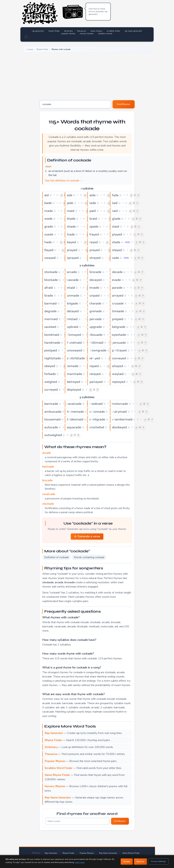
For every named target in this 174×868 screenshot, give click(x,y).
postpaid (51, 350)
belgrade (119, 327)
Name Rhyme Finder (131, 853)
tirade (49, 296)
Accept (127, 862)
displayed (74, 390)
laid (115, 203)
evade (116, 280)
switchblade (76, 358)
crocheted (97, 427)
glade (116, 219)
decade (117, 272)
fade (115, 195)
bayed (71, 242)
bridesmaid (75, 419)
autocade (51, 427)
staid (116, 226)
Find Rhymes (124, 104)
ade (70, 195)
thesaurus (82, 31)
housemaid (52, 419)
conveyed (119, 358)
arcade (72, 272)
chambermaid (122, 419)
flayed (49, 250)
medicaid (96, 404)
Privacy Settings (158, 861)
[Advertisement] (87, 74)
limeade (118, 311)
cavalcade (74, 404)
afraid (49, 288)
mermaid (51, 319)
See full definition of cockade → (64, 181)
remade (73, 366)
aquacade (74, 427)
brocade (95, 272)
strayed (95, 258)
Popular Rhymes (87, 853)
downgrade (98, 350)
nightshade (53, 358)
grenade (96, 311)
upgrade (96, 327)
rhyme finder (54, 31)
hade (48, 242)
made (49, 211)
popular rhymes (68, 34)
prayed (72, 250)
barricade (51, 404)
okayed (95, 358)
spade (94, 226)
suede (49, 234)
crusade (118, 303)
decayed (96, 280)
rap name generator (133, 31)
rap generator (38, 31)
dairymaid (119, 412)
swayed (50, 258)
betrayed (73, 382)
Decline (140, 862)
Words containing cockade (89, 557)
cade (115, 258)
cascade (73, 280)
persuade (119, 343)
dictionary (69, 31)
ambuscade (53, 412)
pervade (95, 319)
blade (71, 219)
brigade (72, 303)
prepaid (118, 319)
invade (94, 288)
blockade (51, 280)
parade (117, 288)
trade (71, 234)
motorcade (120, 404)
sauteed (50, 327)
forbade (50, 374)
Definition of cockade (56, 557)
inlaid (71, 288)
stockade (51, 272)
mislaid (72, 319)
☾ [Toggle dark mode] (26, 37)
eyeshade (119, 335)
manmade (74, 374)
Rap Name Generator (108, 853)
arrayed (118, 296)
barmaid (50, 303)
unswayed (74, 350)
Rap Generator (51, 853)
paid (93, 211)
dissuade (96, 335)
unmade (73, 296)
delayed (73, 311)
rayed (94, 242)
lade (93, 203)
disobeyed (119, 427)
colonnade (97, 412)
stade (116, 242)
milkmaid (96, 343)
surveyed (51, 390)
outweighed (53, 435)
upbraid (73, 327)
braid (93, 219)
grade (49, 226)
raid (115, 211)
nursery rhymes (87, 34)
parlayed (96, 382)
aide (93, 195)
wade (48, 219)
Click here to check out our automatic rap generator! (98, 12)
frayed (94, 234)
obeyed (50, 366)
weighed (51, 382)
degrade (50, 311)
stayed (117, 250)
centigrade (97, 419)
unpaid (94, 296)
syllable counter (105, 34)
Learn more (80, 862)
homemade (75, 412)
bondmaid (52, 335)
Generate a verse (87, 536)
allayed (118, 366)
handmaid (74, 343)
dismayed (74, 335)
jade (70, 203)
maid (71, 211)
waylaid (118, 374)
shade (71, 226)
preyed (95, 250)
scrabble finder (114, 31)
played (117, 234)
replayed (119, 382)
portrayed (119, 350)
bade (48, 203)
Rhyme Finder (69, 853)
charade (95, 303)
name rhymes (96, 31)
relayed (95, 374)
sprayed (73, 258)
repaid (94, 366)
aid (46, 195)
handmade (52, 343)
